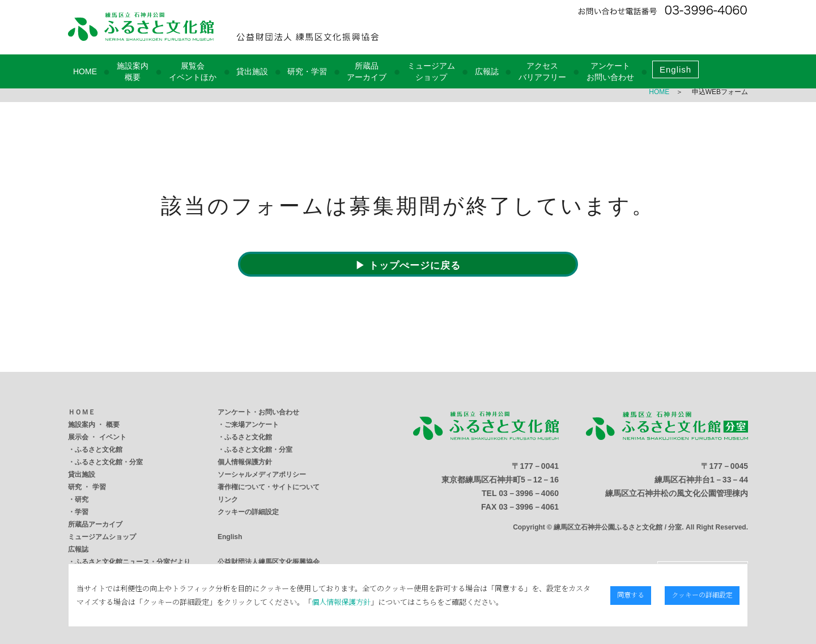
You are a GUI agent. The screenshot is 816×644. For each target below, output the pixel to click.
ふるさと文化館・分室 (109, 462)
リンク (228, 499)
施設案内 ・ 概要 (94, 425)
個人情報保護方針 (245, 462)
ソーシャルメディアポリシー (262, 474)
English (675, 69)
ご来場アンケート (252, 425)
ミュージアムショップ (102, 537)
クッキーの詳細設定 (248, 512)
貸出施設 (252, 71)
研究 (82, 499)
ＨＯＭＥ (82, 412)
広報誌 (487, 71)
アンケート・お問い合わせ (258, 412)
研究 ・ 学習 (87, 487)
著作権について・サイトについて (269, 487)
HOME (85, 71)
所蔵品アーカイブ (95, 524)
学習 (82, 512)
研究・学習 (307, 71)
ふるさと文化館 (99, 450)
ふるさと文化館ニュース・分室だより (133, 562)
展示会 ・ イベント (97, 437)
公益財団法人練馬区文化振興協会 (269, 562)
